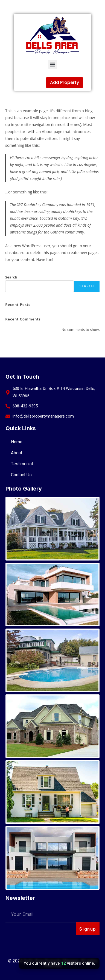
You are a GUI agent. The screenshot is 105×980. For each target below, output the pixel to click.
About (17, 453)
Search (11, 277)
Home (17, 442)
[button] (53, 64)
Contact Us (21, 475)
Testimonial (22, 464)
